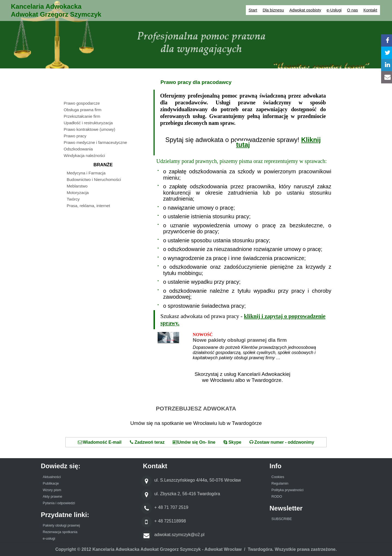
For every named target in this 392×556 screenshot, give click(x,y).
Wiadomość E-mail (100, 442)
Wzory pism (52, 490)
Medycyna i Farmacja (86, 173)
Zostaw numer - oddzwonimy (282, 442)
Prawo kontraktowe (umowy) (89, 129)
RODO (277, 496)
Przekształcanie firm (82, 116)
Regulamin (280, 483)
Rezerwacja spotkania (60, 532)
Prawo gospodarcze (82, 103)
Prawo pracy (75, 136)
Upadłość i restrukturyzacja (88, 123)
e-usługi (49, 538)
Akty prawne (53, 496)
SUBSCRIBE (282, 519)
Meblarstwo (77, 186)
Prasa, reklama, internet (88, 206)
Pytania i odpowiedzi (59, 503)
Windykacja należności (84, 155)
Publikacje (51, 483)
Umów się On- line (194, 442)
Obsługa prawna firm (82, 110)
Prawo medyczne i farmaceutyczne (95, 142)
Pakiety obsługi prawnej (61, 525)
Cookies (278, 477)
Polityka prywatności (287, 490)
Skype (232, 442)
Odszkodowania (78, 149)
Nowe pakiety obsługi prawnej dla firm (240, 340)
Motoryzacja (78, 193)
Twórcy (73, 199)
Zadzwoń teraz (147, 442)
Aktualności (52, 477)
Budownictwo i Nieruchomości (94, 179)
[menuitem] (106, 104)
